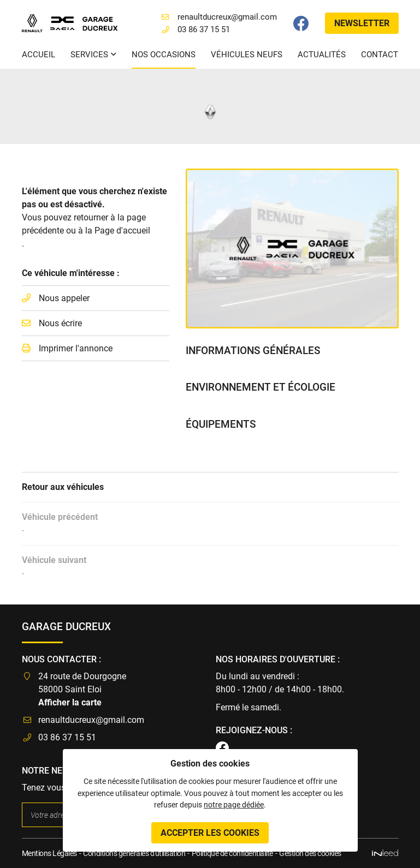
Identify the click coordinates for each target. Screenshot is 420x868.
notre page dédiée (234, 805)
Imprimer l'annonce (76, 348)
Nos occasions (164, 55)
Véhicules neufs (247, 55)
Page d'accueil (122, 231)
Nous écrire (60, 323)
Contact (380, 55)
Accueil (39, 55)
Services (89, 55)
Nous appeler (64, 298)
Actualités (322, 55)
